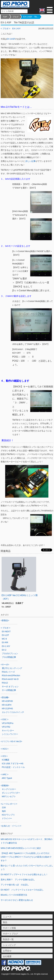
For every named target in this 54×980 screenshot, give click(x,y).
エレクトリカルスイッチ (13, 712)
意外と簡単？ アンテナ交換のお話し (18, 880)
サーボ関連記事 (9, 690)
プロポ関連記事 (9, 657)
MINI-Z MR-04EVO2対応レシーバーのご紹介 (21, 848)
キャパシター (8, 730)
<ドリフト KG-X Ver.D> (11, 741)
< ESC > (5, 719)
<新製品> (5, 620)
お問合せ (7, 951)
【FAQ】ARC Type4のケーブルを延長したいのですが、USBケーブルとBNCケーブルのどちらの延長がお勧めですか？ (26, 857)
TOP (5, 17)
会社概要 (7, 956)
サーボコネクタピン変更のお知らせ (17, 900)
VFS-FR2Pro (8, 723)
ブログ (16, 17)
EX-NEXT (6, 631)
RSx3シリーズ (8, 672)
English (42, 11)
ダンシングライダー (11, 793)
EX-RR (5, 642)
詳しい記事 (31, 161)
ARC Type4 (7, 778)
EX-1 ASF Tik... (31, 17)
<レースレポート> (9, 804)
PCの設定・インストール (13, 767)
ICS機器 (6, 760)
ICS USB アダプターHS (13, 764)
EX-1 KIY (16, 29)
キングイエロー (9, 789)
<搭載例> (5, 786)
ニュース (7, 917)
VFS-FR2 (6, 727)
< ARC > (5, 774)
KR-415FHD (7, 701)
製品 (5, 922)
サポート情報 (9, 928)
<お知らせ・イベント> (11, 826)
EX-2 (4, 650)
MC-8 (4, 639)
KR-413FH (7, 705)
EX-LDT (5, 635)
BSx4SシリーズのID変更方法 (14, 895)
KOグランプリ (8, 815)
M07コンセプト (9, 796)
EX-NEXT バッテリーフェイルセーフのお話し (22, 890)
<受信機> (5, 697)
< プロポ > (5, 29)
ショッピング (9, 945)
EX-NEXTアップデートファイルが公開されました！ (24, 874)
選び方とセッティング (12, 668)
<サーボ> (5, 665)
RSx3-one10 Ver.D (10, 679)
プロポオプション (10, 653)
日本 (4, 807)
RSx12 (5, 683)
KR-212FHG (7, 709)
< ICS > (4, 756)
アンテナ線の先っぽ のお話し (15, 885)
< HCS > (5, 749)
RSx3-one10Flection (11, 675)
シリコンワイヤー (10, 734)
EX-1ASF (11, 39)
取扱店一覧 (8, 939)
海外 (4, 811)
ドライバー (7, 818)
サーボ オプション (10, 687)
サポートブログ (10, 934)
